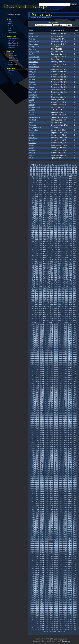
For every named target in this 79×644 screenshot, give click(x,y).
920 (37, 310)
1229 (61, 368)
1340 (65, 389)
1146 (46, 352)
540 (52, 247)
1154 (37, 354)
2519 (61, 622)
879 (63, 303)
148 (67, 183)
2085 (42, 537)
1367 (51, 395)
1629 (61, 446)
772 (67, 285)
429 (40, 230)
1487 (51, 419)
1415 (42, 405)
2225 (42, 564)
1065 (42, 336)
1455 (42, 413)
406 (44, 226)
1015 (42, 326)
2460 (65, 610)
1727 (51, 466)
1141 (70, 350)
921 (40, 310)
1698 (56, 460)
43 (51, 169)
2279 (61, 574)
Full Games (13, 56)
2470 (65, 612)
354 (74, 216)
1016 (46, 326)
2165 (42, 553)
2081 (70, 535)
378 (74, 220)
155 (48, 184)
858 (74, 299)
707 (48, 275)
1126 (46, 348)
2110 (65, 541)
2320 (65, 582)
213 (40, 194)
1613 (32, 444)
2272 (75, 572)
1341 (70, 389)
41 (45, 169)
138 (74, 181)
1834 (37, 488)
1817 (51, 484)
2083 (32, 537)
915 (63, 309)
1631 (70, 446)
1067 (51, 336)
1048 (56, 332)
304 (67, 208)
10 (53, 165)
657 (40, 267)
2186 (46, 557)
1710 (65, 462)
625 (55, 261)
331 (33, 214)
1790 (65, 478)
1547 (51, 431)
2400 (65, 598)
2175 (42, 555)
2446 (46, 608)
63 (59, 171)
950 (59, 314)
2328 (56, 584)
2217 (51, 562)
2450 (65, 608)
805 (55, 291)
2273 (32, 574)
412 (67, 226)
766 (44, 285)
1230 (65, 368)
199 (33, 192)
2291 (70, 576)
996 (50, 322)
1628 (56, 446)
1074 (37, 338)
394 (44, 224)
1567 (51, 434)
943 (33, 314)
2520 (65, 622)
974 (59, 318)
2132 (75, 545)
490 (44, 240)
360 (52, 218)
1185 (42, 360)
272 (37, 204)
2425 (42, 604)
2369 (61, 592)
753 (40, 283)
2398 (56, 598)
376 (67, 220)
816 (52, 293)
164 (37, 186)
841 (55, 297)
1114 (37, 346)
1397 (51, 401)
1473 (32, 417)
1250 (65, 371)
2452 (75, 608)
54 (34, 171)
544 (67, 247)
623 (48, 261)
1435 (42, 409)
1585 (42, 438)
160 (67, 184)
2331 (70, 584)
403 (33, 226)
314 (59, 210)
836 (37, 297)
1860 (65, 492)
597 (40, 257)
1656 (46, 452)
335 (48, 214)
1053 (32, 334)
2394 (37, 598)
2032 (75, 525)
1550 (65, 431)
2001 (70, 519)
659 (48, 267)
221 (70, 194)
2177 (51, 555)
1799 (61, 480)
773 (70, 285)
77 (51, 173)
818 (59, 293)
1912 (75, 501)
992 (35, 322)
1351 (70, 391)
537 (40, 247)
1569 (61, 434)
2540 (65, 625)
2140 (65, 547)
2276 (46, 574)
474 (74, 236)
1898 (56, 499)
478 (44, 238)
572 (37, 253)
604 (67, 257)
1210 (65, 364)
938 (59, 312)
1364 (37, 395)
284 (37, 206)
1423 (32, 407)
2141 (70, 547)
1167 (51, 356)
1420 (65, 405)
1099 (61, 342)
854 (59, 299)
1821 (70, 484)
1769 (61, 474)
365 (70, 218)
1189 (61, 360)
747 (63, 281)
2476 (46, 614)
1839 (61, 488)
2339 (61, 586)
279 (63, 204)
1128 (56, 348)
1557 (51, 433)
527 (48, 246)
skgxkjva (32, 153)
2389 (61, 596)
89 (37, 175)
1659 (61, 452)
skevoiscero (33, 138)
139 (33, 183)
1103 (32, 344)
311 (48, 210)
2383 (32, 596)
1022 (75, 326)
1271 (70, 375)
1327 (51, 387)
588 (52, 255)
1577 (51, 436)
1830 (65, 486)
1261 (70, 373)
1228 (56, 368)
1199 (61, 362)
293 (70, 206)
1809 (61, 482)
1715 (42, 464)
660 (52, 267)
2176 (46, 555)
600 (52, 257)
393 (40, 224)
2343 (32, 588)
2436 (46, 606)
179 (48, 188)
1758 (56, 472)
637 (55, 263)
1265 (42, 375)
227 (48, 196)
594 (74, 255)
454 (44, 234)
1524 (37, 427)
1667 (51, 454)
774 (74, 285)
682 (44, 271)
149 (70, 183)
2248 (56, 568)
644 (37, 265)
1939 (61, 507)
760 (67, 283)
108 (52, 177)
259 (33, 202)
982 (44, 320)
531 (63, 246)
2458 (56, 610)
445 (55, 232)
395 (48, 224)
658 (44, 267)
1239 (61, 370)
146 (59, 183)
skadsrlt (31, 34)
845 (70, 297)
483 (63, 238)
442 (44, 232)
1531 (70, 427)
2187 (51, 557)
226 (44, 196)
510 (74, 242)
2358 (56, 590)
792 (52, 289)
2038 (56, 527)
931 (33, 312)
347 (48, 216)
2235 (42, 566)
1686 (46, 458)
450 (74, 232)
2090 (65, 537)
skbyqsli (32, 74)
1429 (61, 407)
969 (40, 318)
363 (63, 218)
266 (59, 202)
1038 (56, 330)
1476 (46, 417)
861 (40, 301)
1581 (70, 436)
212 (37, 194)
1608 (56, 442)
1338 (56, 389)
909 (40, 309)
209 (70, 192)
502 (44, 242)
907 (33, 309)
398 (59, 224)
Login (10, 73)
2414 (37, 602)
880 (67, 303)
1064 (37, 336)
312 (52, 210)
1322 (75, 385)
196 (67, 190)
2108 (56, 541)
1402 (75, 401)
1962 (75, 511)
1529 (61, 427)
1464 (37, 415)
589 (55, 255)
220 (67, 194)
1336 (46, 389)
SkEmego (32, 112)
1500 (65, 421)
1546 (46, 431)
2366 (46, 592)
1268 (56, 375)
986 (59, 320)
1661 (70, 452)
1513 (32, 425)
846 (74, 297)
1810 (65, 482)
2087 (51, 537)
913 (55, 309)
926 (59, 310)
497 (70, 240)
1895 (42, 499)
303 (63, 208)
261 (40, 202)
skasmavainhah (34, 59)
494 (59, 240)
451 (33, 234)
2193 (32, 559)
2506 (46, 620)
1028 (56, 328)
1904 (37, 501)
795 (63, 289)
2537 (51, 625)
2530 (65, 623)
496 (67, 240)
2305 (42, 580)
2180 (65, 555)
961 (55, 316)
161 (70, 184)
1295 (42, 381)
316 (67, 210)
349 (55, 216)
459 (63, 234)
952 (67, 314)
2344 (37, 588)
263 (48, 202)
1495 (42, 421)
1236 (46, 370)
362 (59, 218)
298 (44, 208)
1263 (32, 375)
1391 (70, 399)
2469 (61, 612)
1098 (56, 342)
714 (74, 275)
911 (48, 309)
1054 (37, 334)
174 (74, 186)
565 (55, 251)
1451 (70, 411)
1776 (46, 476)
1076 (46, 338)
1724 (37, 466)
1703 (32, 462)
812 (37, 293)
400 (67, 224)
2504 (37, 620)
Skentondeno (34, 120)
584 (37, 255)
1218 (56, 366)
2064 (37, 533)
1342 (75, 389)
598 (44, 257)
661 (55, 267)
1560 (65, 433)
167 (48, 186)
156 (52, 184)
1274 (37, 377)
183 (63, 188)
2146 (46, 549)
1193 (32, 362)
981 (40, 320)
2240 (65, 566)
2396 (46, 598)
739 (33, 281)
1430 (65, 407)
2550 (65, 627)
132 (52, 181)
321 (40, 212)
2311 (70, 580)
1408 (56, 403)
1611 (70, 442)
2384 (37, 596)
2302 (75, 578)
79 (56, 173)
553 (55, 249)
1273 (32, 377)
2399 (61, 598)
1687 (51, 458)
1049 (61, 332)
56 (39, 171)
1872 (75, 494)
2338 (56, 586)
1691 (70, 458)
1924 (37, 505)
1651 (70, 450)
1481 (70, 417)
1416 (46, 405)
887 (48, 305)
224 (37, 196)
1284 (37, 379)
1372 (75, 395)
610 (44, 259)
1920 (65, 503)
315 (63, 210)
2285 (42, 576)
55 (37, 171)
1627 (51, 446)
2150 (65, 549)
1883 (32, 497)
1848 (56, 490)
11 (56, 165)
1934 (37, 507)
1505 (42, 423)
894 (74, 305)
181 (55, 188)
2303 (32, 580)
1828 (56, 486)
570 (74, 251)
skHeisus (32, 158)
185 (70, 188)
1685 (42, 458)
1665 (42, 454)
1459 (61, 413)
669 (40, 269)
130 (44, 181)
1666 (46, 454)
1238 (56, 370)
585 (40, 255)
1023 (32, 328)
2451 (70, 608)
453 (40, 234)
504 (52, 242)
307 (33, 210)
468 (52, 236)
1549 (61, 431)
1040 (65, 330)
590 (59, 255)
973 (55, 318)
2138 (56, 547)
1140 (65, 350)
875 (48, 303)
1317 (51, 385)
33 (70, 167)
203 (48, 192)
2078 (56, 535)
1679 (61, 456)
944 (37, 314)
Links (10, 62)
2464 (37, 612)
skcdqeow (32, 82)
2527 (51, 623)
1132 (75, 348)
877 (55, 303)
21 (37, 167)
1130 (65, 348)
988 (67, 320)
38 (37, 169)
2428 (56, 604)
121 (55, 179)
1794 (37, 480)
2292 (75, 576)
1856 (46, 492)
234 (74, 196)
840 (52, 297)
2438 (56, 606)
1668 (56, 454)
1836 (46, 488)
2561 (70, 629)
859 (33, 301)
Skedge (31, 100)
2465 (42, 612)
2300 (65, 578)
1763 (32, 474)
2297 (51, 578)
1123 (32, 348)
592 (67, 255)
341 (70, 214)
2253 (32, 570)
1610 (65, 442)
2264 (37, 572)
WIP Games (13, 58)
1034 (37, 330)
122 (59, 179)
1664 (37, 454)
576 (52, 253)
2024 (37, 525)
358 (44, 218)
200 (37, 192)
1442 (75, 409)
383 (48, 222)
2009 (61, 521)
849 (40, 299)
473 (70, 236)
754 (44, 283)
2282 (75, 574)
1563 (32, 434)
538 (44, 247)
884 (37, 305)
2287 (51, 576)
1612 (75, 442)
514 (44, 244)
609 (40, 259)
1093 (32, 342)
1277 (51, 377)
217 (55, 194)
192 (52, 190)
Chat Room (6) (13, 43)
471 (63, 236)
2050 (65, 529)
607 (33, 259)
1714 (37, 464)
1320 (65, 385)
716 (37, 277)
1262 (75, 373)
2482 (75, 614)
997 (54, 322)
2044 (37, 529)
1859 (61, 492)
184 (67, 188)
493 (55, 240)
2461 (70, 610)
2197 (51, 559)
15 (67, 165)
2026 (46, 525)
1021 (70, 326)
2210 (65, 560)
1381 (70, 397)
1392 (75, 399)
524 (37, 246)
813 (40, 293)
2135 (42, 547)
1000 (66, 322)
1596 (46, 440)
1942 (75, 507)
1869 (61, 494)
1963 (32, 513)
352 (67, 216)
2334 (37, 586)
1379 (61, 397)
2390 (65, 596)
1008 (56, 324)
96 (56, 175)
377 (70, 220)
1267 (51, 375)
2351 (70, 588)
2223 (32, 564)
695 (48, 273)
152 (37, 184)
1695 (42, 460)
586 (44, 255)
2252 (75, 568)
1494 (37, 421)
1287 (51, 379)
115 (33, 179)
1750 (65, 470)
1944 (37, 509)
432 (52, 230)
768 (52, 285)
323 (48, 212)
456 (52, 234)
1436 (46, 409)
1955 (42, 511)
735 (63, 279)
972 (52, 318)
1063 (32, 336)
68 (73, 171)
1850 (65, 490)
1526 (46, 427)
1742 (75, 468)
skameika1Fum (34, 41)
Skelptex (32, 110)
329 (70, 212)
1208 (56, 364)
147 (63, 183)
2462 (75, 610)
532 (67, 246)
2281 (70, 574)
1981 (70, 515)
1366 (46, 395)
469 (55, 236)
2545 (42, 627)
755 (48, 283)
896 (37, 307)
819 (63, 293)
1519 (61, 425)
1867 (51, 494)
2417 (51, 602)
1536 (46, 429)
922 (44, 310)
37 (34, 169)
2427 (51, 604)
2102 (75, 539)
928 (67, 310)
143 (48, 183)
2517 (51, 622)
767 (48, 285)
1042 (75, 330)
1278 (56, 377)
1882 (75, 496)
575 (48, 253)
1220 (65, 366)
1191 (70, 360)
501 (40, 242)
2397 (51, 598)
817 (55, 293)
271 (33, 204)
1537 (51, 429)
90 (39, 175)
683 (48, 271)
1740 (65, 468)
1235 (42, 370)
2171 (70, 553)
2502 (75, 618)
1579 (61, 436)
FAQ (10, 28)
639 (63, 263)
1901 (70, 499)
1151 (70, 352)
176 (37, 188)
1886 (46, 497)
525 (40, 246)
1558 (56, 433)
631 (33, 263)
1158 (56, 354)
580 (67, 253)
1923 (32, 505)
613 (55, 259)
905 (70, 307)
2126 (46, 545)
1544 (37, 431)
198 (74, 190)
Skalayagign (33, 36)
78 (53, 173)
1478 (56, 417)
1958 (56, 511)
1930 (65, 505)
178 (44, 188)
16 (70, 165)
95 (53, 175)
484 (67, 238)
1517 (51, 425)
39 (39, 169)
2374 (37, 594)
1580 (65, 436)
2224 (37, 564)
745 (55, 281)
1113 (32, 346)
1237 (51, 370)
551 (48, 249)
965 (70, 316)
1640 (65, 448)
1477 (51, 417)
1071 (70, 336)
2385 (42, 596)
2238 (56, 566)
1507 (51, 423)
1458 (56, 413)
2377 (51, 594)
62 (56, 171)
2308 (56, 580)
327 (63, 212)
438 (74, 230)
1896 (46, 499)
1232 (75, 368)
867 (63, 301)
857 (70, 299)
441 (40, 232)
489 (40, 240)
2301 (70, 578)
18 (75, 165)
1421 (70, 405)
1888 (56, 497)
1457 (51, 413)
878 (59, 303)
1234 (37, 370)
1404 (37, 403)
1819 (61, 484)
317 (70, 210)
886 (44, 305)
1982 (75, 515)
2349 (61, 588)
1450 (65, 411)
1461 (70, 413)
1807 (51, 482)
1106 (46, 344)
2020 (65, 523)
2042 (75, 527)
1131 (70, 348)
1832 (75, 486)
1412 (75, 403)
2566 (59, 631)
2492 (75, 616)
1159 (61, 354)
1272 (75, 375)
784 (67, 287)
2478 (56, 614)
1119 (61, 346)
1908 (56, 501)
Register (11, 71)
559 (33, 251)
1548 (56, 431)
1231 (70, 368)
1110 (65, 344)
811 (33, 293)
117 (40, 179)
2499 (61, 618)
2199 (61, 559)
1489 (61, 419)
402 (74, 224)
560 (37, 251)
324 (52, 212)
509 (70, 242)
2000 (65, 519)
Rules (10, 30)
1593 (32, 440)
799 (33, 291)
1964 (37, 513)
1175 (42, 358)
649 (55, 265)
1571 (70, 434)
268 (67, 202)
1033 (32, 330)
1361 (70, 393)
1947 (51, 509)
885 (40, 305)
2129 (61, 545)
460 (67, 234)
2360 (65, 590)
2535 (42, 625)
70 (31, 173)
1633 (32, 448)
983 (48, 320)
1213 (32, 366)
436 (67, 230)
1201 (70, 362)
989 (70, 320)
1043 (32, 332)
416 (37, 228)
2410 (65, 600)
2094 (37, 539)
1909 (61, 501)
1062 (75, 334)
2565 (54, 631)
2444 (37, 608)
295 (33, 208)
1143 (32, 352)
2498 (56, 618)
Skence (31, 115)
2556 (46, 629)
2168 (56, 553)
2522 (75, 622)
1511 (70, 423)
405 (40, 226)
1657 (51, 452)
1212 (75, 364)
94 (51, 175)
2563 (44, 631)
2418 (56, 602)
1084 (37, 340)
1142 (75, 350)
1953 (32, 511)
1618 (56, 444)
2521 (70, 622)
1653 (32, 452)
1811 (70, 482)
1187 (51, 360)
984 (52, 320)
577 (55, 253)
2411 (70, 600)
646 (44, 265)
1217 (51, 366)
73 (39, 173)
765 (40, 285)
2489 (61, 616)
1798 (56, 480)
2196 (46, 559)
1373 (32, 397)
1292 (75, 379)
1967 (51, 513)
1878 (56, 496)
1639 (61, 448)
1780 (65, 476)
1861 (70, 492)
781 (55, 287)
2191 (70, 557)
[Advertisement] (16, 91)
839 (48, 297)
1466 (46, 415)
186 (74, 188)
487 (33, 240)
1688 (56, 458)
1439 (61, 409)
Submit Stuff (13, 65)
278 (59, 204)
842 (59, 297)
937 (55, 312)
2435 (42, 606)
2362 (75, 590)
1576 (46, 436)
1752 (75, 470)
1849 (61, 490)
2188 (56, 557)
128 (37, 181)
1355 (42, 393)
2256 (46, 570)
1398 (56, 401)
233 (70, 196)
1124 (37, 348)
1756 (46, 472)
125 (70, 179)
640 (67, 263)
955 (33, 316)
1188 (56, 360)
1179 (61, 358)
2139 (61, 547)
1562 (75, 433)
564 (52, 251)
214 (44, 194)
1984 (37, 517)
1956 (46, 511)
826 (44, 295)
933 (40, 312)
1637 (51, 448)
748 (67, 281)
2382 (75, 594)
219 (63, 194)
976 (67, 318)
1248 (56, 371)
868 (67, 301)
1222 (75, 366)
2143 (32, 549)
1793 (32, 480)
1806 (46, 482)
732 (52, 279)
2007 (51, 521)
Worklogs (12, 41)
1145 (42, 352)
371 (48, 220)
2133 (32, 547)
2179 (61, 555)
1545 (42, 431)
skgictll (31, 145)
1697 (51, 460)
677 (70, 269)
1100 (65, 342)
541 (55, 247)
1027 (51, 328)
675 (63, 269)
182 (59, 188)
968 (37, 318)
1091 (70, 340)
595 (33, 257)
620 (37, 261)
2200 (65, 559)
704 (37, 275)
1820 (65, 484)
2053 (32, 531)
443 (48, 232)
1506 (46, 423)
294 (74, 206)
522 (74, 244)
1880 (65, 496)
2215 (42, 562)
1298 (56, 381)
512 (37, 244)
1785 (42, 478)
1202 (75, 362)
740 (37, 281)
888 (52, 305)
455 (48, 234)
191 (48, 190)
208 (67, 192)
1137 (51, 350)
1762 (75, 472)
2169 (61, 553)
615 (63, 259)
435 (63, 230)
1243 (32, 371)
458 (59, 234)
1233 (32, 370)
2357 (51, 590)
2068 (56, 533)
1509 (61, 423)
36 (31, 169)
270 (74, 202)
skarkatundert (34, 52)
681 (40, 271)
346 (44, 216)
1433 (32, 409)
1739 (61, 468)
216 (52, 194)
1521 (70, 425)
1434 (37, 409)
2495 (42, 618)
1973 (32, 515)
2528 (56, 623)
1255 (42, 373)
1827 (51, 486)
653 (70, 265)
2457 (51, 610)
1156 (46, 354)
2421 (70, 602)
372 (52, 220)
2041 (70, 527)
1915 (42, 503)
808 (67, 291)
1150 (65, 352)
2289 (61, 576)
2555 (42, 629)
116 (37, 179)
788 (37, 289)
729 (40, 279)
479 (48, 238)
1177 (51, 358)
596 (37, 257)
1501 (70, 421)
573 (40, 253)
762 (74, 283)
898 (44, 307)
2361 (70, 590)
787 (33, 289)
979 (33, 320)
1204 (37, 364)
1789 (61, 478)
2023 (32, 525)
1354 (37, 393)
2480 (65, 614)
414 (74, 226)
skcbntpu (32, 77)
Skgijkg (31, 148)
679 (33, 271)
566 (59, 251)
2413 (32, 602)
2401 (70, 598)
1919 (61, 503)
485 (70, 238)
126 (74, 179)
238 (44, 198)
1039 (61, 330)
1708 (56, 462)
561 (40, 251)
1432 (75, 407)
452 (37, 234)
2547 (51, 627)
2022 (75, 523)
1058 (56, 334)
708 (52, 275)
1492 (75, 419)
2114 (37, 543)
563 (48, 251)
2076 (46, 535)
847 (33, 299)
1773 (32, 476)
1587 (51, 438)
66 (68, 171)
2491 (70, 616)
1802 (75, 480)
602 (59, 257)
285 (40, 206)
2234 (37, 566)
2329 (61, 584)
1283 (32, 379)
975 (63, 318)
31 (65, 167)
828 (52, 295)
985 (55, 320)
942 (74, 312)
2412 (75, 600)
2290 (65, 576)
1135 (42, 350)
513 (40, 244)
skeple (31, 122)
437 (70, 230)
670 (44, 269)
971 (48, 318)
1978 (56, 515)
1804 (37, 482)
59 (48, 171)
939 (63, 312)
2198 (56, 559)
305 (70, 208)
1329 (61, 387)
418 (44, 228)
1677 (51, 456)
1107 (51, 344)
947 (48, 314)
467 (48, 236)
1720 (65, 464)
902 (59, 307)
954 (74, 314)
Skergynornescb (35, 128)
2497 (51, 618)
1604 (37, 442)
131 (48, 181)
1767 (51, 474)
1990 (65, 517)
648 (52, 265)
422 (59, 228)
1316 (46, 385)
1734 (37, 468)
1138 (56, 350)
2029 (61, 525)
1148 (56, 352)
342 (74, 214)
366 (74, 218)
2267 (51, 572)
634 (44, 263)
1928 (56, 505)
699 (63, 273)
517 (55, 244)
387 (63, 222)
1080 (65, 338)
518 (59, 244)
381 (40, 222)
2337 (51, 586)
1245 (42, 371)
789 (40, 289)
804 (52, 291)
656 (37, 267)
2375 (42, 594)
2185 (42, 557)
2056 (46, 531)
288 (52, 206)
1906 (46, 501)
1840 (65, 488)
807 (63, 291)
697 (55, 273)
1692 (75, 458)
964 (67, 316)
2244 (37, 568)
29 (59, 167)
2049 (61, 529)
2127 (51, 545)
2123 (32, 545)
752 (37, 283)
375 (63, 220)
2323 (32, 584)
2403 (32, 600)
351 (63, 216)
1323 (32, 387)
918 (74, 309)
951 (63, 314)
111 (63, 177)
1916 (46, 503)
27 (53, 167)
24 (45, 167)
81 (62, 173)
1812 (75, 482)
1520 (65, 425)
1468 (56, 415)
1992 (75, 517)
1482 (75, 417)
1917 (51, 503)
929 (70, 310)
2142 (75, 547)
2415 (42, 602)
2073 (32, 535)
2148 (56, 549)
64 (62, 171)
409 (55, 226)
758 (59, 283)
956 (37, 316)
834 (74, 295)
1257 (51, 373)
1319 (61, 385)
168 (52, 186)
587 (48, 255)
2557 (51, 629)
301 (55, 208)
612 (52, 259)
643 (33, 265)
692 (37, 273)
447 (63, 232)
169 (55, 186)
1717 (51, 464)
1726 (46, 466)
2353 (32, 590)
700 (67, 273)
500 (37, 242)
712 (67, 275)
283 (33, 206)
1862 (75, 492)
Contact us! (66, 641)
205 (55, 192)
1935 (42, 507)
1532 (75, 427)
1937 (51, 507)
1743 (32, 470)
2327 (51, 584)
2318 (56, 582)
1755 (42, 472)
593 (70, 255)
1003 (32, 324)
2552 (75, 627)
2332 (75, 584)
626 (59, 261)
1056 (46, 334)
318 (74, 210)
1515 (42, 425)
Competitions (13, 45)
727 (33, 279)
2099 (61, 539)
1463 (32, 415)
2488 (56, 616)
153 (40, 184)
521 (70, 244)
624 (52, 261)
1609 (61, 442)
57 (42, 171)
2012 (75, 521)
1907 (51, 501)
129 (40, 181)
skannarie (32, 49)
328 (67, 212)
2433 (32, 606)
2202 (75, 559)
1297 (51, 381)
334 (44, 214)
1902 (75, 499)
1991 (70, 517)
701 (70, 273)
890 (59, 305)
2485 (42, 616)
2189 (61, 557)
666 (74, 267)
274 (44, 204)
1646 (46, 450)
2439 (61, 606)
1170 (65, 356)
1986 (46, 517)
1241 (70, 370)
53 (31, 171)
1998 (56, 519)
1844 (37, 490)
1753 (32, 472)
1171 (70, 356)
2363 (32, 592)
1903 (32, 501)
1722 (75, 464)
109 (55, 177)
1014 (37, 326)
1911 (70, 501)
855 (63, 299)
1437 (51, 409)
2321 (70, 582)
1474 (37, 417)
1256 (46, 373)
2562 (75, 629)
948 (52, 314)
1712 (75, 462)
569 (70, 251)
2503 (32, 620)
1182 (75, 358)
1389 (61, 399)
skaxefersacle (34, 67)
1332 (75, 387)
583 (33, 255)
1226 (46, 368)
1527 (51, 427)
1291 (70, 379)
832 (67, 295)
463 (33, 236)
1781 (70, 476)
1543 (32, 431)
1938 (56, 507)
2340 (65, 586)
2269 (61, 572)
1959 (61, 511)
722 (59, 277)
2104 (37, 541)
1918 (56, 503)
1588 (56, 438)
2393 (32, 598)
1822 (75, 484)
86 (76, 173)
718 (44, 277)
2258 (56, 570)
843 (63, 297)
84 (70, 173)
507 (63, 242)
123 (63, 179)
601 (55, 257)
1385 (42, 399)
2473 (32, 614)
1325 (42, 387)
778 (44, 287)
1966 (46, 513)
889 (55, 305)
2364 (37, 592)
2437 (51, 606)
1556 (46, 433)
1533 (32, 429)
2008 (56, 521)
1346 (46, 391)
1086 (46, 340)
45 (56, 169)
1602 (75, 440)
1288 (56, 379)
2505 (42, 620)
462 (74, 234)
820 (67, 293)
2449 (61, 608)
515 (48, 244)
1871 (70, 494)
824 (37, 295)
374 (59, 220)
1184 (37, 360)
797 (70, 289)
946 (44, 314)
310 (44, 210)
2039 (61, 527)
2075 (42, 535)
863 (48, 301)
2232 (75, 564)
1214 (37, 366)
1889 (61, 497)
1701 (70, 460)
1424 (37, 407)
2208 (56, 560)
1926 (46, 505)
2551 (70, 627)
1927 (51, 505)
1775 (42, 476)
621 (40, 261)
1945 (42, 509)
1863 (32, 494)
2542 (75, 625)
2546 (46, 627)
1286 (46, 379)
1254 (37, 373)
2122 (75, 543)
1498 (56, 421)
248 (37, 200)
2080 (65, 535)
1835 (42, 488)
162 (74, 184)
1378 (56, 397)
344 (37, 216)
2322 (75, 582)
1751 (70, 470)
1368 (56, 395)
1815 (42, 484)
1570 (65, 434)
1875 (42, 496)
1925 (42, 505)
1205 (42, 364)
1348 (56, 391)
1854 (37, 492)
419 (48, 228)
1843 (32, 490)
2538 (56, 625)
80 (59, 173)
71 (34, 173)
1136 (46, 350)
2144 (37, 549)
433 (55, 230)
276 (52, 204)
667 (33, 269)
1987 (51, 517)
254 (59, 200)
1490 (65, 419)
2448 (56, 608)
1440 (65, 409)
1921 (70, 503)
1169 (61, 356)
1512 (75, 423)
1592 (75, 438)
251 (48, 200)
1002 (75, 322)
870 (74, 301)
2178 (56, 555)
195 (63, 190)
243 (63, 198)
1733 (32, 468)
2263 (32, 572)
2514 (37, 622)
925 (55, 310)
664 (67, 267)
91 (42, 175)
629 (70, 261)
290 (59, 206)
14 (64, 165)
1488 (56, 419)
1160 (65, 354)
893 (70, 305)
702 (74, 273)
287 (48, 206)
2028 (56, 525)
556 (67, 249)
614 (59, 259)
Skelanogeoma (34, 107)
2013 (32, 523)
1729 (61, 466)
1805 (42, 482)
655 (33, 267)
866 (59, 301)
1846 (46, 490)
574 (44, 253)
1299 (61, 381)
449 (70, 232)
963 (63, 316)
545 (70, 247)
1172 (75, 356)
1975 (42, 515)
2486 (46, 616)
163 (33, 186)
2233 (32, 566)
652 (67, 265)
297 (40, 208)
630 (74, 261)
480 (52, 238)
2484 (37, 616)
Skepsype (32, 125)
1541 (70, 429)
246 (74, 198)
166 (44, 186)
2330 (65, 584)
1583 (32, 438)
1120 (65, 346)
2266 (46, 572)
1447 (51, 411)
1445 (42, 411)
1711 (70, 462)
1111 (70, 344)
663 (63, 267)
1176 (46, 358)
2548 (56, 627)
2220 (65, 562)
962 (59, 316)
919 (33, 310)
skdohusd (32, 92)
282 (74, 204)
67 (70, 171)
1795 (42, 480)
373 (55, 220)
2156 (46, 551)
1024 (37, 328)
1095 (42, 342)
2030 (65, 525)
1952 (75, 509)
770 (59, 285)
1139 (61, 350)
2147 (51, 549)
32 (68, 167)
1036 (46, 330)
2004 (37, 521)
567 (63, 251)
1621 (70, 444)
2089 (61, 537)
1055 (42, 334)
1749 (61, 470)
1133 (32, 350)
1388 (56, 399)
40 (42, 169)
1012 (75, 324)
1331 (70, 387)
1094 (37, 342)
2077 (51, 535)
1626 (46, 446)
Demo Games (14, 60)
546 (74, 247)
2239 (61, 566)
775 (33, 287)
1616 (46, 444)
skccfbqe (32, 79)
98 (62, 175)
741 (40, 281)
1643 (32, 450)
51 (73, 169)
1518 (56, 425)
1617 (51, 444)
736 (67, 279)
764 (37, 285)
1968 (56, 513)
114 (74, 177)
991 (31, 322)
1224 (37, 368)
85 (73, 173)
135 (63, 181)
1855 (42, 492)
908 (37, 309)
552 (52, 249)
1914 (37, 503)
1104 (37, 344)
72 (37, 173)
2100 (65, 539)
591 (63, 255)
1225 (42, 368)
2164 (37, 553)
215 (48, 194)
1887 (51, 497)
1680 (65, 456)
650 (59, 265)
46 (59, 169)
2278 (56, 574)
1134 (37, 350)
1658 (56, 452)
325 (55, 212)
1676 (46, 456)
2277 (51, 574)
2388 (56, 596)
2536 (46, 625)
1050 (65, 332)
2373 (32, 594)
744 (52, 281)
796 (67, 289)
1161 (70, 354)
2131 (70, 545)
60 (51, 171)
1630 (65, 446)
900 (52, 307)
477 (40, 238)
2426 (46, 604)
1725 (42, 466)
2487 (51, 616)
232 (67, 196)
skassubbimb (33, 62)
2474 (37, 614)
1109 (61, 344)
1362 (75, 393)
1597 (51, 440)
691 (33, 273)
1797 (51, 480)
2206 (46, 560)
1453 (32, 413)
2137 (51, 547)
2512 (75, 620)
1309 (61, 383)
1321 (70, 385)
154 (44, 184)
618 (74, 259)
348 (52, 216)
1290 (65, 379)
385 (55, 222)
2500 (65, 618)
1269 (61, 375)
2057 (51, 531)
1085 (42, 340)
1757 (51, 472)
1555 (42, 433)
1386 (46, 399)
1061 (70, 334)
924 (52, 310)
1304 (37, 383)
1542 (75, 429)
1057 (51, 334)
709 (55, 275)
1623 (32, 446)
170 (59, 186)
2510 (65, 620)
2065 (42, 533)
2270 (65, 572)
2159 (61, 551)
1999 (61, 519)
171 (63, 186)
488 (37, 240)
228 (52, 196)
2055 (42, 531)
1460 (65, 413)
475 (33, 238)
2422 (75, 602)
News (10, 21)
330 (74, 212)
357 (40, 218)
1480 (65, 417)
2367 (51, 592)
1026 (46, 328)
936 (52, 312)
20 (34, 167)
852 (52, 299)
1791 (70, 478)
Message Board (14, 39)
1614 (37, 444)
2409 (61, 600)
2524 (37, 623)
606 (74, 257)
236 (37, 198)
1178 (56, 358)
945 (40, 314)
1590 (65, 438)
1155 (42, 354)
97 (59, 175)
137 (70, 181)
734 (59, 279)
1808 (56, 482)
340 (67, 214)
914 (59, 309)
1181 (70, 358)
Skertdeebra (33, 130)
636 (52, 263)
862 (44, 301)
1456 (46, 413)
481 (55, 238)
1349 (61, 391)
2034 (37, 527)
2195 (42, 559)
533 (70, 246)
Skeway (31, 140)
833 (70, 295)
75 (45, 173)
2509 (61, 620)
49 (68, 169)
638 (59, 263)
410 (59, 226)
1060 (65, 334)
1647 (51, 450)
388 (67, 222)
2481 (70, 614)
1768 (56, 474)
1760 (65, 472)
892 (67, 305)
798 (74, 289)
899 (48, 307)
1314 (37, 385)
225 (40, 196)
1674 (37, 456)
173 (70, 186)
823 (33, 295)
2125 (42, 545)
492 (52, 240)
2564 (49, 631)
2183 (32, 557)
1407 (51, 403)
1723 (32, 466)
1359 (61, 393)
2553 (32, 629)
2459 (61, 610)
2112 (75, 541)
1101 (70, 342)
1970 (65, 513)
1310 (65, 383)
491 (48, 240)
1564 (37, 434)
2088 (56, 537)
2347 (51, 588)
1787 (51, 478)
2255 (42, 570)
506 (59, 242)
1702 (75, 460)
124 (67, 179)
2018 (56, 523)
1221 (70, 366)
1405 (42, 403)
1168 (56, 356)
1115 (42, 346)
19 (31, 167)
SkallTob (32, 39)
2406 (46, 600)
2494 (37, 618)
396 (52, 224)
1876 (46, 496)
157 (55, 184)
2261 (70, 570)
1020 (65, 326)
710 (59, 275)
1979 (61, 515)
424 (67, 228)
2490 (65, 616)
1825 (42, 486)
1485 (42, 419)
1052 (75, 332)
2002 (75, 519)
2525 (42, 623)
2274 (37, 574)
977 (70, 318)
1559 (61, 433)
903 (63, 307)
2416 (46, 602)
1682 (75, 456)
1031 (70, 328)
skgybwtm (32, 155)
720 (52, 277)
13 (61, 165)
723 (63, 277)
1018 (56, 326)
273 (40, 204)
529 (55, 246)
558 (74, 249)
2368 (56, 592)
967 (33, 318)
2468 (56, 612)
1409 (61, 403)
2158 (56, 551)
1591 (70, 438)
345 (40, 216)
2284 (37, 576)
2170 (65, 553)
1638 (56, 448)
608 (37, 259)
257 (70, 200)
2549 (61, 627)
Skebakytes (33, 95)
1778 (56, 476)
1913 (32, 503)
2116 (46, 543)
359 (48, 218)
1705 (42, 462)
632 (37, 263)
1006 (46, 324)
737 (70, 279)
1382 (75, 397)
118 (44, 179)
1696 (46, 460)
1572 (75, 434)
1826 (46, 486)
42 (48, 169)
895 (33, 307)
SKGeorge (32, 143)
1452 (75, 411)
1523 (32, 427)
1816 (46, 484)
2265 (42, 572)
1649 (61, 450)
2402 (75, 598)
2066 (46, 533)
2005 (42, 521)
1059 (61, 334)
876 (52, 303)
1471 (70, 415)
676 (67, 269)
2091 (70, 537)
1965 (42, 513)
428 (37, 230)
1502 (75, 421)
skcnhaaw (32, 85)
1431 (70, 407)
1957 (51, 511)
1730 (65, 466)
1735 (42, 468)
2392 (75, 596)
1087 (51, 340)
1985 (42, 517)
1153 (32, 354)
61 (53, 171)
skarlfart (32, 54)
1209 (61, 364)
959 (48, 316)
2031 (70, 525)
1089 (61, 340)
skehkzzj (32, 105)
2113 (32, 543)
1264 (37, 375)
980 (37, 320)
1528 (56, 427)
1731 (70, 466)
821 (70, 293)
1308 (56, 383)
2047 (51, 529)
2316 (46, 582)
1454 (37, 413)
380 (37, 222)
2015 (42, 523)
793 (55, 289)
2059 (61, 531)
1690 (65, 458)
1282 (75, 377)
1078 (56, 338)
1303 (32, 383)
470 (59, 236)
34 (73, 167)
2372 (75, 592)
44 (53, 169)
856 (67, 299)
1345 (42, 391)
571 (33, 253)
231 (63, 196)
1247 (51, 371)
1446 (46, 411)
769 (55, 285)
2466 (46, 612)
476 (37, 238)
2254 (37, 570)
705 (40, 275)
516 (52, 244)
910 (44, 309)
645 (40, 265)
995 (47, 322)
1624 (37, 446)
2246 (46, 568)
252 (52, 200)
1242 (75, 370)
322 (44, 212)
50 (70, 169)
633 (40, 263)
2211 (70, 560)
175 (33, 188)
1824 (37, 486)
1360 (65, 393)
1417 (51, 405)
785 (70, 287)
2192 (75, 557)
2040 (65, 527)
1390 (65, 399)
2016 (46, 523)
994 (43, 322)
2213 (32, 562)
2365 (42, 592)
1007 (51, 324)
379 (33, 222)
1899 (61, 499)
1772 (75, 474)
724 (67, 277)
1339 (61, 389)
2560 (65, 629)
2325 (42, 584)
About (10, 24)
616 (67, 259)
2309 (61, 580)
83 (68, 173)
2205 (42, 560)
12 (59, 165)
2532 (75, 623)
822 (74, 293)
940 (67, 312)
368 (37, 220)
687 (63, 271)
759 (63, 283)
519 (63, 244)
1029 (61, 328)
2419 (61, 602)
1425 (42, 407)
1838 (56, 488)
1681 (70, 456)
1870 (65, 494)
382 (44, 222)
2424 (37, 604)
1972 (75, 513)
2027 (51, 525)
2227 (51, 564)
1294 (37, 381)
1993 (32, 519)
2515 (42, 622)
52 (76, 169)
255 (63, 200)
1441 (70, 409)
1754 (37, 472)
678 (74, 269)
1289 (61, 379)
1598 (56, 440)
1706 (46, 462)
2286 (46, 576)
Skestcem (32, 135)
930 (74, 310)
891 (63, 305)
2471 (70, 612)
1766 (46, 474)
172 (67, 186)
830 (59, 295)
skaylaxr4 (32, 69)
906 (74, 307)
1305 (42, 383)
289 (55, 206)
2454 (37, 610)
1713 (32, 464)
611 (48, 259)
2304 (37, 580)
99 (65, 175)
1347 (51, 391)
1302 (75, 381)
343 (33, 216)
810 (74, 291)
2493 (32, 618)
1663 (32, 454)
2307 (51, 580)
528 (52, 246)
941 (70, 312)
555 (63, 249)
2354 (37, 590)
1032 (75, 328)
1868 (56, 494)
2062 (75, 531)
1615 (42, 444)
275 (48, 204)
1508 (56, 423)
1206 (46, 364)
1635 (42, 448)
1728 (56, 466)
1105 (42, 344)
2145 (42, 549)
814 (44, 293)
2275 (42, 574)
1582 (75, 436)
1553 (32, 433)
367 (33, 220)
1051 (70, 332)
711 (63, 275)
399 (63, 224)
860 (37, 301)
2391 (70, 596)
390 (74, 222)
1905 (42, 501)
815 (48, 293)
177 (40, 188)
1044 (37, 332)
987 (63, 320)
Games (11, 53)
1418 (56, 405)
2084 (37, 537)
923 (48, 310)
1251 (70, 371)
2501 (70, 618)
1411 (70, 403)
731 (48, 279)
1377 (51, 397)
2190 (65, 557)
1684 (37, 458)
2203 (32, 560)
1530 (65, 427)
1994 (37, 519)
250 (44, 200)
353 (70, 216)
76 (48, 173)
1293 (32, 381)
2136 (46, 547)
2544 (37, 627)
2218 (56, 562)
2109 (61, 541)
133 (55, 181)
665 (70, 267)
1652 (75, 450)
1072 (75, 336)
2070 (65, 533)
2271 (70, 572)
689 (70, 271)
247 (33, 200)
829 (55, 295)
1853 (32, 492)
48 (65, 169)
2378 (56, 594)
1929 (61, 505)
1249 (61, 371)
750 (74, 281)
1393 (32, 401)
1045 (42, 332)
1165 (42, 356)
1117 (51, 346)
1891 (70, 497)
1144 (37, 352)
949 (55, 314)
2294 (37, 578)
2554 (37, 629)
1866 (46, 494)
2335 (42, 586)
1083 (32, 340)
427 (33, 230)
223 (33, 196)
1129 (61, 348)
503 (48, 242)
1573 (32, 436)
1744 (37, 470)
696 (52, 273)
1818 (56, 484)
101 (72, 175)
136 (67, 181)
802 (44, 291)
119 (48, 179)
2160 (65, 551)
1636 (46, 448)
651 (63, 265)
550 (44, 249)
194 (59, 190)
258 (74, 200)
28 (56, 167)
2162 (75, 551)
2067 (51, 533)
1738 (56, 468)
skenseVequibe (34, 117)
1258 (56, 373)
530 (59, 246)
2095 (42, 539)
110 (59, 177)
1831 (70, 486)
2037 (51, 527)
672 (52, 269)
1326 (46, 387)
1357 (51, 393)
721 (55, 277)
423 (63, 228)
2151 (70, 549)
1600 (65, 440)
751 (33, 283)
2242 (75, 566)
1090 (65, 340)
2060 (65, 531)
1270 (65, 375)
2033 (32, 527)
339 (63, 214)
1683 (32, 458)
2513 (32, 622)
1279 (61, 377)
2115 (42, 543)
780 (52, 287)
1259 (61, 373)
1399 (61, 401)
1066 (46, 336)
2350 (65, 588)
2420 (65, 602)
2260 (65, 570)
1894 (37, 499)
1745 (42, 470)
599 (48, 257)
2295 (42, 578)
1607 (51, 442)
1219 (61, 366)
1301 (70, 381)
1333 (32, 389)
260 (37, 202)
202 (44, 192)
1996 (46, 519)
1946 (46, 509)
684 (52, 271)
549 (40, 249)
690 (74, 271)
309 (40, 210)
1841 (70, 488)
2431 (70, 604)
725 (70, 277)
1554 (37, 433)
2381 (70, 594)
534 (74, 246)
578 (59, 253)
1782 (75, 476)
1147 (51, 352)
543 (63, 247)
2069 (61, 533)
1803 (32, 482)
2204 (37, 560)
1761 (70, 472)
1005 (42, 324)
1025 (42, 328)
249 (40, 200)
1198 (56, 362)
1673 (32, 456)
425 (70, 228)
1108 (56, 344)
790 (44, 289)
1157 (51, 354)
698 (59, 273)
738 (74, 279)
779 (48, 287)
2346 (46, 588)
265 (55, 202)
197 (70, 190)
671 (48, 269)
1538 (56, 429)
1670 (65, 454)
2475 (42, 614)
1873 (32, 496)
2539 (61, 625)
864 (52, 301)
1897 (51, 499)
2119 (61, 543)
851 (48, 299)
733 (55, 279)
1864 (37, 494)
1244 (37, 371)
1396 (46, 401)
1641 (70, 448)
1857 (51, 492)
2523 (32, 623)
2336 (46, 586)
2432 (75, 604)
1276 (46, 377)
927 (63, 310)
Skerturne (32, 133)
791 (48, 289)
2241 (70, 566)
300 (52, 208)
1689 (61, 458)
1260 (65, 373)
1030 (65, 328)
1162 (75, 354)
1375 (42, 397)
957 (40, 316)
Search (11, 26)
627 (63, 261)
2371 (70, 592)
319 (33, 212)
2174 (37, 555)
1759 (61, 472)
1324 (37, 387)
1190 (65, 360)
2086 (46, 537)
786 (74, 287)
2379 (61, 594)
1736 (46, 468)
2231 (70, 564)
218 (59, 194)
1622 (75, 444)
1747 (51, 470)
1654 (37, 452)
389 (70, 222)
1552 (75, 431)
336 (52, 214)
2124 (37, 545)
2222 (75, 562)
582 (74, 253)
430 (44, 230)
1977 (51, 515)
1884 (37, 497)
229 (55, 196)
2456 (46, 610)
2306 (46, 580)
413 (70, 226)
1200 (65, 362)
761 (70, 283)
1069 (61, 336)
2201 (70, 559)
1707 (51, 462)
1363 (32, 395)
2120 (65, 543)
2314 (37, 582)
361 (55, 218)
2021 (70, 523)
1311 (70, 383)
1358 (56, 393)
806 (59, 291)
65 (65, 171)
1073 (32, 338)
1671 (70, 454)
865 (55, 301)
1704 (37, 462)
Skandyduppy (34, 47)
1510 (65, 423)
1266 (46, 375)
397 (55, 224)
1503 (32, 423)
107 (48, 177)
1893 (32, 499)
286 (44, 206)
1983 (32, 517)
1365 (42, 395)
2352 (75, 588)
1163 (32, 356)
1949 (61, 509)
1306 (46, 383)
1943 (32, 509)
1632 (75, 446)
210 (74, 192)
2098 (56, 539)
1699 (61, 460)
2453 (32, 610)
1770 (65, 474)
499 (33, 242)
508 (67, 242)
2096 (46, 539)
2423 (32, 604)
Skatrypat (32, 64)
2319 (61, 582)
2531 (70, 623)
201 (40, 192)
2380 (65, 594)
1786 (46, 478)
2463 (32, 612)
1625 (42, 446)
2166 (46, 553)
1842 (75, 488)
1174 (37, 358)
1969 (61, 513)
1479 (61, 417)
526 (44, 246)
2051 (70, 529)
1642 (75, 448)
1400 (65, 401)
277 (55, 204)
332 (37, 214)
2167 (51, 553)
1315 (42, 385)
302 (59, 208)
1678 (56, 456)
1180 (65, 358)
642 (74, 263)
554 (59, 249)
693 (40, 273)
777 (40, 287)
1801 (70, 480)
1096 (46, 342)
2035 (42, 527)
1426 (46, 407)
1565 (42, 434)
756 (52, 283)
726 (74, 277)
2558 (56, 629)
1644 (37, 450)
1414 (37, 405)
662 (59, 267)
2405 (42, 600)
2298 (56, 578)
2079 (61, 535)
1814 (37, 484)
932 (37, 312)
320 (37, 212)
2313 (32, 582)
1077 (51, 338)
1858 (56, 492)
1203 (32, 364)
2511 (70, 620)
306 (74, 208)
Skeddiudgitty (34, 97)
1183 (32, 360)
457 (55, 234)
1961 (70, 511)
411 (63, 226)
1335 (42, 389)
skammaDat (33, 44)
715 (33, 277)
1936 (46, 507)
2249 (61, 568)
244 (67, 198)
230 (59, 196)
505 (55, 242)
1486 (46, 419)
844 (67, 297)
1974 (37, 515)
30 (62, 167)
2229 (61, 564)
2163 (32, 553)
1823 (32, 486)
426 (74, 228)
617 (70, 259)
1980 (65, 515)
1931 (70, 505)
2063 (32, 533)
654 (74, 265)
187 (33, 190)
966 (74, 316)
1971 (70, 513)
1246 (46, 371)
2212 (75, 560)
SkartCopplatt (34, 57)
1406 (46, 403)
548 (37, 249)
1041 (70, 330)
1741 (70, 468)
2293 (32, 578)
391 (33, 224)
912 (52, 309)
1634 (37, 448)
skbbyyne (32, 72)
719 (48, 277)
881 (70, 303)
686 (59, 271)
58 (45, 171)
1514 (37, 425)
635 (48, 263)
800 (37, 291)
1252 (75, 371)
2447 (51, 608)
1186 (46, 360)
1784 (37, 478)
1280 (65, 377)
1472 (75, 415)
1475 (42, 417)
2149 (61, 549)
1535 (42, 429)
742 (44, 281)
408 (52, 226)
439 (33, 232)
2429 (61, 604)
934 (44, 312)
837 (40, 297)
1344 (37, 391)
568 (67, 251)
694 (44, 273)
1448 (56, 411)
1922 (75, 503)
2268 (56, 572)
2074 (37, 535)
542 (59, 247)
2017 (51, 523)
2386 (46, 596)
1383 (32, 399)
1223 (32, 368)
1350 (65, 391)
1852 (75, 490)
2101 (70, 539)
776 (37, 287)
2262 (75, 570)
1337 (51, 389)
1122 (75, 346)
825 (40, 295)
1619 (61, 444)
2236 (46, 566)
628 (67, 261)
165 (40, 186)
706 (44, 275)
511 (33, 244)
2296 (46, 578)
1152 (75, 352)
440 (37, 232)
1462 (75, 413)
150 (74, 183)
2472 (75, 612)
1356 (46, 393)
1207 (51, 364)
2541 (70, 625)
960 (52, 316)
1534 (37, 429)
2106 (46, 541)
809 (70, 291)
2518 (56, 622)
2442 (75, 606)
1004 (37, 324)
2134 (37, 547)
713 (70, 275)
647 (48, 265)
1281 (70, 377)
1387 (51, 399)
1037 (51, 330)
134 (59, 181)
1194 (37, 362)
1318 (56, 385)
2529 (61, 623)
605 (70, 257)
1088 (56, 340)
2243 (32, 568)
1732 (75, 466)
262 (44, 202)
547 (33, 249)
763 (33, 285)
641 (70, 263)
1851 (70, 490)
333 (40, 214)
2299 (61, 578)
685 (55, 271)
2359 (61, 590)
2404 (37, 600)
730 (44, 279)
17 (73, 165)
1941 (70, 507)
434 (59, 230)
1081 (70, 338)
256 (67, 200)
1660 (65, 452)
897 (40, 307)
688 (67, 271)
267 (63, 202)
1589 (61, 438)
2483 (32, 616)
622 (44, 261)
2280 (65, 574)
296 (37, 208)
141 (40, 183)
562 (44, 251)
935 (48, 312)
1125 (42, 348)
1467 (51, 415)
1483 (32, 419)
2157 (51, 551)
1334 (37, 389)
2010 (65, 521)
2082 (75, 535)
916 (67, 309)
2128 (56, 545)
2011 (70, 521)
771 (63, 285)
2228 (56, 564)
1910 (65, 501)
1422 (75, 405)
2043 (32, 529)
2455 (42, 610)
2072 (75, 533)
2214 (37, 562)
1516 (46, 425)
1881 (70, 496)
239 (48, 198)
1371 (70, 395)
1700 (65, 460)
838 (44, 297)
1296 (46, 381)
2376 (46, 594)
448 (67, 232)
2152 (75, 549)
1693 (32, 460)
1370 (65, 395)
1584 (37, 438)
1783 (32, 478)
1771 (70, 474)
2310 (65, 580)
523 (33, 246)
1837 (51, 488)
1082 (75, 338)
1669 (61, 454)
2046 (46, 529)
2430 (65, 604)
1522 (75, 425)
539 (48, 247)
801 (40, 291)
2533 (32, 625)
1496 (46, 421)
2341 (70, 586)
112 (67, 177)
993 (39, 322)
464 (37, 236)
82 (65, 173)
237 (40, 198)
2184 (37, 557)
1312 (75, 383)
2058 (56, 531)
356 (37, 218)
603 (63, 257)
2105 (42, 541)
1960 (65, 511)
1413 (32, 405)
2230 (65, 564)
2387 (51, 596)
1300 (65, 381)
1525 (42, 427)
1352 (75, 391)
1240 (65, 370)
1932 (75, 505)
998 (58, 322)
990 (74, 320)
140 (37, 183)
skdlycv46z (33, 90)
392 (37, 224)
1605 (42, 442)
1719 (61, 464)
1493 (32, 421)
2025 (42, 525)
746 (59, 281)
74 (42, 173)
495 (63, 240)
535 (33, 247)
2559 (61, 629)
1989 (61, 517)
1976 (46, 515)
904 (67, 307)
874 (44, 303)
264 (52, 202)
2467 (51, 612)
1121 (70, 346)
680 (37, 271)
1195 (42, 362)
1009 (61, 324)
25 (48, 167)
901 (55, 307)
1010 (65, 324)
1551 (70, 431)
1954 (37, 511)
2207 (51, 560)
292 (67, 206)
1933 (32, 507)
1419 (61, 405)
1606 (46, 442)
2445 (42, 608)
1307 (51, 383)
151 (33, 184)
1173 (32, 358)
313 (55, 210)
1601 (70, 440)
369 (40, 220)
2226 (46, 564)
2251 (70, 568)
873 (40, 303)
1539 (61, 429)
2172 (75, 553)
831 (63, 295)
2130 (65, 545)
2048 (56, 529)
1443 (32, 411)
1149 (61, 352)
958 (44, 316)
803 (48, 291)
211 (33, 194)
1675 (42, 456)
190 (44, 190)
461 (70, 234)
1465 (42, 415)
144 (52, 183)
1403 (32, 403)
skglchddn (32, 150)
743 (48, 281)
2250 (65, 568)
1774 (37, 476)
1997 (51, 519)
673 (55, 269)
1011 (70, 324)
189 (40, 190)
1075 (42, 338)
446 (59, 232)
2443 (32, 608)
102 (76, 175)
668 (37, 269)
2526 (46, 623)
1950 (65, 509)
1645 (42, 450)
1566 (46, 434)
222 (74, 194)
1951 (70, 509)
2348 (56, 588)
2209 (61, 560)
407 (48, 226)
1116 (46, 346)
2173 (32, 555)
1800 (65, 480)
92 (45, 175)
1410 (65, 403)
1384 (37, 399)
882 (74, 303)
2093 (32, 539)
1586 (46, 438)
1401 (70, 401)
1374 (37, 397)
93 (48, 175)
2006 (46, 521)
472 (67, 236)
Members (11, 48)
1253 (32, 373)
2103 (32, 541)
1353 (32, 393)
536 (37, 247)
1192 (75, 360)
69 (76, 171)
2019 (61, 523)
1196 (46, 362)
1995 (42, 519)
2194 (37, 559)
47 (62, 169)
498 (74, 240)
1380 (65, 397)
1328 (56, 387)
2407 (51, 600)
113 (70, 177)
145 (55, 183)
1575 (42, 436)
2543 (32, 627)
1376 (46, 397)
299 (48, 208)
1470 (65, 415)
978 (74, 318)
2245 (42, 568)
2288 (56, 576)
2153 (32, 551)
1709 (61, 462)
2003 (32, 521)
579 (63, 253)
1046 (46, 332)
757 (55, 283)
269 (70, 202)
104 (37, 177)
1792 (75, 478)
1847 (51, 490)
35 (76, 167)
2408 (56, 600)
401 (70, 224)
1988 (56, 517)
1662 (75, 452)
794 (59, 289)
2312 (75, 580)
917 (70, 309)
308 (37, 210)
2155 (42, 551)
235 (33, 198)
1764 (37, 474)
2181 (70, 555)
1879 (61, 496)
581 (70, 253)
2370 (65, 592)
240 (52, 198)
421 (55, 228)
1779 (61, 476)
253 (55, 200)
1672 (75, 454)
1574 (37, 436)
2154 (37, 551)
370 (44, 220)
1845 (42, 490)
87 (31, 175)
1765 (42, 474)
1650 (65, 450)
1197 (51, 362)
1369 (61, 395)
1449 (61, 411)
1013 (32, 326)
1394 (37, 401)
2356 (46, 590)
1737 (51, 468)
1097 (51, 342)
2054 (37, 531)
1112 (75, 344)
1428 (56, 407)
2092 (75, 537)
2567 (63, 631)
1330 (65, 387)
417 (40, 228)
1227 (51, 368)
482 (59, 238)
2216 (46, 562)
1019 (61, 326)
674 (59, 269)
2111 (70, 541)
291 (63, 206)
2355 (42, 590)
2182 (75, 555)
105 (40, 177)
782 (59, 287)
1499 (61, 421)
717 (40, 277)
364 (67, 218)
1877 (51, 496)
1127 (51, 348)
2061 (70, 531)
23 (42, 167)
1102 (75, 342)
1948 (56, 509)
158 (59, 184)
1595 (42, 440)
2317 (51, 582)
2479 (61, 614)
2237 (51, 566)
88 (34, 175)
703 (33, 275)
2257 (51, 570)
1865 (42, 494)
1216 (46, 366)
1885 (42, 497)
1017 (51, 326)
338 (59, 214)
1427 (51, 407)
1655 (42, 452)
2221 (70, 562)
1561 (70, 433)
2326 (46, 584)
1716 (46, 464)
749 (70, 281)
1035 (42, 330)
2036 (46, 527)
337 (55, 214)
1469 (61, 415)
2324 (37, 584)
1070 (65, 336)
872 (37, 303)
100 (68, 175)
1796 (46, 480)
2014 (37, 523)
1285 (42, 379)
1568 (56, 434)
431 (48, 230)
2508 (56, 620)
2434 (37, 606)
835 (33, 297)
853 (55, 299)
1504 (37, 423)
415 (33, 228)
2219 (61, 562)
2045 (42, 529)
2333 (32, 586)
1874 (37, 496)
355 (33, 218)
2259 (61, 570)
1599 (61, 440)
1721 (70, 464)
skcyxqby (32, 87)
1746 (46, 470)
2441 (70, 606)
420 (52, 228)
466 (44, 236)
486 (74, 238)
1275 (42, 377)
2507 (51, 620)
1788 (56, 478)
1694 (37, 460)
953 (70, 314)
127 (33, 181)
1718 (56, 464)
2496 (46, 618)
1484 (37, 419)
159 (63, 184)
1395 (42, 401)
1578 (56, 436)
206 (59, 192)
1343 (32, 391)
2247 (51, 568)
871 (33, 303)
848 (37, 299)
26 (51, 167)
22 (39, 167)
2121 (70, 543)
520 (67, 244)
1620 (65, 444)
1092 (75, 340)
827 (48, 295)
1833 (32, 488)
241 (55, 198)
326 (59, 212)
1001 (70, 322)
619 (33, 261)
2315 (42, 582)
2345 (42, 588)
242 (59, 198)
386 (59, 222)
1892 (75, 497)
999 (62, 322)
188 (37, 190)
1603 (32, 442)
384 (52, 222)
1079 (61, 338)
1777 (51, 476)
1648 (56, 450)
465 (40, 236)
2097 (51, 539)
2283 (32, 576)
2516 (46, 622)
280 (67, 204)
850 (44, 299)
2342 (75, 586)
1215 (42, 366)
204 (52, 192)
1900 (65, 499)
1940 (65, 507)
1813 (32, 484)
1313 (32, 385)
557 (70, 249)
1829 (61, 486)
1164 (37, 356)
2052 (75, 529)
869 (70, 301)
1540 (65, 429)
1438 (56, 409)
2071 (70, 533)
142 (44, 183)
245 (70, 198)
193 (55, 190)
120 (52, 179)
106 (44, 177)
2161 (70, 551)
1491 (70, 419)
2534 (37, 625)
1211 (70, 364)
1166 (46, 356)
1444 (37, 411)
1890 (65, 497)
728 (37, 279)
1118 (56, 346)
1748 (56, 470)
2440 (65, 606)
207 (63, 192)
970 (44, 318)
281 (70, 204)
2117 (51, 543)
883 (33, 305)
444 (52, 232)
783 (63, 287)
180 (52, 188)
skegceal (32, 102)
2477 (51, 614)
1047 (51, 332)
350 (59, 216)
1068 (56, 336)
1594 (37, 440)
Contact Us (12, 33)
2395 (42, 598)
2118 (56, 543)
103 (33, 177)
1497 (51, 421)
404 (37, 226)
